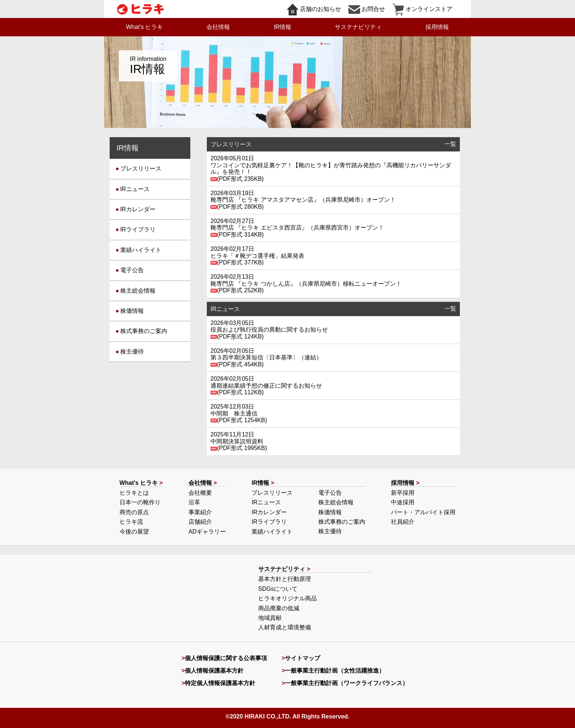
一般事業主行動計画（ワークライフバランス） (347, 683)
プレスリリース (141, 169)
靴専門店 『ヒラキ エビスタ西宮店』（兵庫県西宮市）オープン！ (297, 228)
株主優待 (132, 352)
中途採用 (403, 502)
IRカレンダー (138, 209)
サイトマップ (303, 658)
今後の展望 (134, 532)
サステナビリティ (358, 27)
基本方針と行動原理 (285, 579)
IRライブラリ (138, 229)
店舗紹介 (200, 522)
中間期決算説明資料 (237, 441)
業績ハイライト (141, 250)
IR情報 (282, 27)
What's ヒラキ (145, 27)
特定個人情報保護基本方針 (220, 683)
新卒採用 (403, 493)
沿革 (194, 502)
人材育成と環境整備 (285, 627)
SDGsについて (278, 589)
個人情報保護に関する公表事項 (226, 658)
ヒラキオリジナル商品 (287, 598)
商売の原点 (134, 512)
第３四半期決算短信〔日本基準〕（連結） (266, 357)
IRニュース (135, 189)
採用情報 (437, 27)
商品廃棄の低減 (279, 608)
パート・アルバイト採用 (423, 512)
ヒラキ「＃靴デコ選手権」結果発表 (257, 256)
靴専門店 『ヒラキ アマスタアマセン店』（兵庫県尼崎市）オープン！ (303, 200)
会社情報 (218, 27)
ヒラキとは (134, 493)
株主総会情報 (138, 291)
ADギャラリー (207, 532)
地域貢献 (270, 618)
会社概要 (200, 493)
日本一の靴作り (140, 502)
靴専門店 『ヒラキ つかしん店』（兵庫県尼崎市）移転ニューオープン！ (306, 284)
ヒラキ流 (131, 522)
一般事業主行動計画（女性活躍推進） (335, 671)
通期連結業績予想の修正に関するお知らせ (266, 386)
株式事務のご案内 (144, 331)
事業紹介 (200, 512)
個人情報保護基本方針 (214, 671)
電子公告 (132, 270)
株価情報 (132, 311)
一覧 (450, 144)
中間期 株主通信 (234, 414)
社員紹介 (403, 522)
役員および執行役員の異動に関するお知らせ (269, 330)
